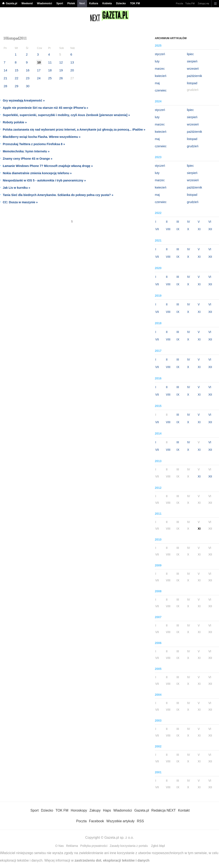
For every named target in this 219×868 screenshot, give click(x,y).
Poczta (180, 3)
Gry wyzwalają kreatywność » (24, 100)
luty (157, 61)
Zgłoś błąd (158, 846)
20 (72, 70)
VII (157, 229)
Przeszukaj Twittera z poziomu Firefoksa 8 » (34, 144)
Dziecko (121, 3)
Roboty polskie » (15, 122)
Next (82, 3)
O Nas (59, 846)
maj (157, 83)
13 (72, 62)
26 (61, 78)
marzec (160, 69)
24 (39, 78)
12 (61, 62)
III (178, 222)
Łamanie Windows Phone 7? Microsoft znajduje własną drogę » (48, 166)
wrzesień (193, 69)
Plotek (71, 3)
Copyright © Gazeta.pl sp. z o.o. (109, 838)
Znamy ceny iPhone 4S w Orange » (28, 159)
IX (178, 229)
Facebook (96, 821)
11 (50, 62)
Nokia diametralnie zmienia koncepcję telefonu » (37, 173)
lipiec (190, 54)
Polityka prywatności (94, 846)
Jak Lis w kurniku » (16, 188)
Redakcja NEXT (164, 810)
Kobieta (107, 3)
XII (210, 229)
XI (199, 229)
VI (210, 222)
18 (50, 70)
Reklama (72, 846)
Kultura (94, 3)
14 (5, 70)
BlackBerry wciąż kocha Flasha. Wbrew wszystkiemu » (42, 137)
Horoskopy (79, 810)
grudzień (193, 146)
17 (39, 70)
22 (17, 78)
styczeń (160, 54)
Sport (60, 3)
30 (28, 86)
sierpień (192, 61)
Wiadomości (45, 3)
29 (17, 86)
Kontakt (184, 810)
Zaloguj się (203, 3)
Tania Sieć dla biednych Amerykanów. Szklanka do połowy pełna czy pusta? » (58, 195)
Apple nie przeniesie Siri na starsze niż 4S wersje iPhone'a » (45, 108)
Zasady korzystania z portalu (129, 846)
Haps (107, 810)
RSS (140, 821)
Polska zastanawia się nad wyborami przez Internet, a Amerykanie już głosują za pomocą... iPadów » (74, 130)
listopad (192, 83)
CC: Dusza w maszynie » (20, 202)
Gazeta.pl (11, 3)
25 (50, 78)
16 (28, 70)
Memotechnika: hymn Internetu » (26, 151)
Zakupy (95, 810)
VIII (168, 229)
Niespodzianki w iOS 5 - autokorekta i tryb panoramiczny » (44, 180)
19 (61, 70)
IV (189, 222)
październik (195, 76)
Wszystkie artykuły (120, 821)
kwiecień (161, 76)
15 (17, 70)
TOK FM (135, 3)
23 (28, 78)
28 (5, 86)
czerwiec (161, 90)
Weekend (27, 3)
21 (5, 78)
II (167, 222)
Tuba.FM (190, 3)
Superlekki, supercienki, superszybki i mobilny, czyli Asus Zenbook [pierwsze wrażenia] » (66, 115)
